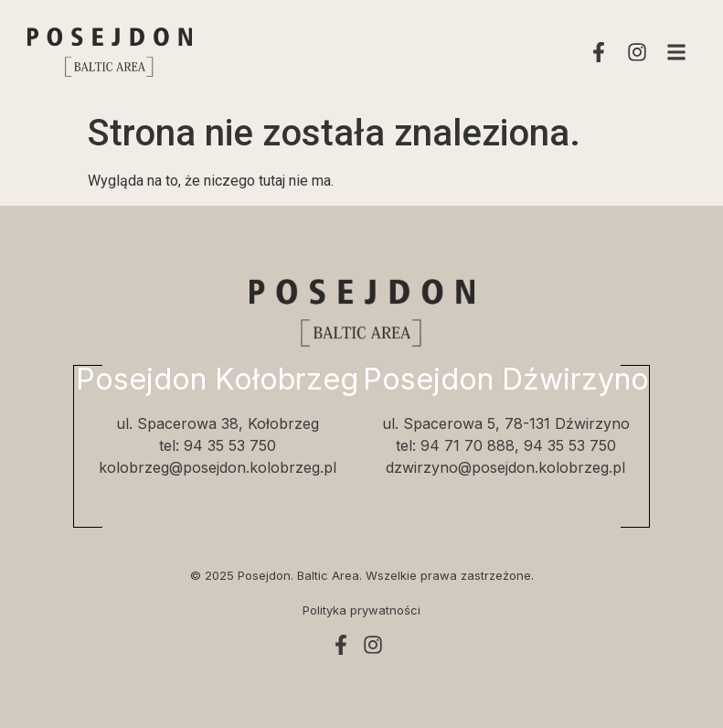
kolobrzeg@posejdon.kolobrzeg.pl (218, 467)
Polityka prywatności (361, 610)
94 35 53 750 (230, 445)
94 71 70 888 (468, 445)
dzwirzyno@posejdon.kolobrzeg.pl (505, 467)
